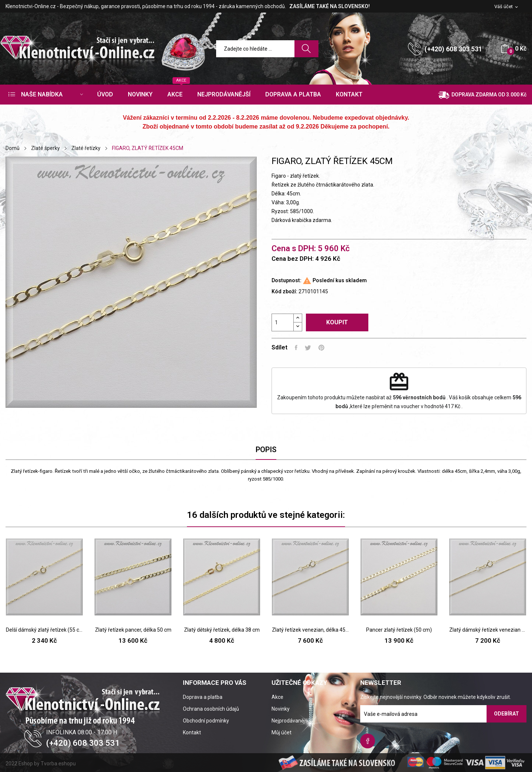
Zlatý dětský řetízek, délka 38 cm (222, 630)
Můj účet (282, 732)
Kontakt (192, 732)
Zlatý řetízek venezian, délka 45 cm (310, 630)
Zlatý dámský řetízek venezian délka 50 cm (488, 630)
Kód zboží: (284, 291)
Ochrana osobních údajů (211, 709)
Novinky (281, 709)
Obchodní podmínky (206, 721)
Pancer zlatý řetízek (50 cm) (399, 630)
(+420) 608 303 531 (453, 49)
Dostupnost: (287, 280)
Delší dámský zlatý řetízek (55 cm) (44, 630)
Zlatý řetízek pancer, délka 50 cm (133, 630)
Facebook (368, 741)
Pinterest (321, 348)
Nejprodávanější (290, 721)
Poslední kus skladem (340, 280)
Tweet (308, 348)
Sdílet (296, 348)
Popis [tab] (266, 450)
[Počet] (283, 322)
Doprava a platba (203, 697)
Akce (277, 697)
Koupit (337, 322)
